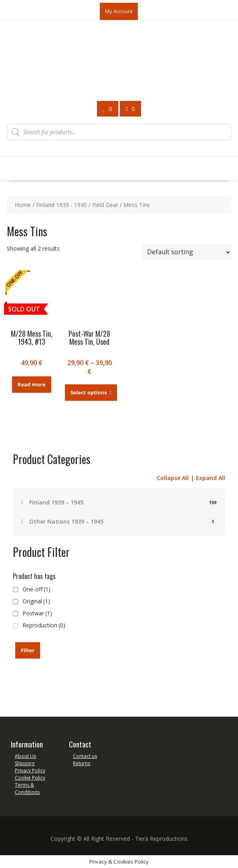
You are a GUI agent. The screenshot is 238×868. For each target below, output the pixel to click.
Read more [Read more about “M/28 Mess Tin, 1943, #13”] (32, 384)
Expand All (211, 478)
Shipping (25, 763)
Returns (82, 763)
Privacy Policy (30, 771)
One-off (36, 589)
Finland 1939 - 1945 (62, 205)
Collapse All (173, 478)
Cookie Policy (30, 778)
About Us (25, 756)
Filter (28, 650)
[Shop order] (187, 252)
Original (36, 601)
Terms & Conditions (27, 789)
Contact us (85, 756)
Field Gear (105, 205)
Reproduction (44, 625)
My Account (119, 11)
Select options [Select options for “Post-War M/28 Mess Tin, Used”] (89, 392)
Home (23, 205)
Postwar (37, 613)
